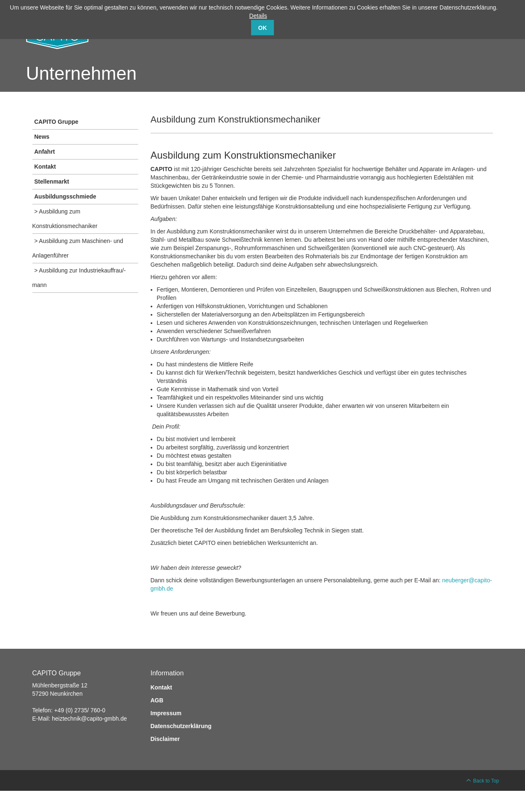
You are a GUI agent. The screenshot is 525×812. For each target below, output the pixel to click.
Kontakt (45, 167)
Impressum (166, 713)
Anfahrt (45, 152)
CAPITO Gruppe (56, 122)
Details (258, 16)
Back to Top (486, 781)
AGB (157, 700)
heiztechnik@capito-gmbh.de (89, 719)
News (42, 137)
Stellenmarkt (52, 182)
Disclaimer (165, 739)
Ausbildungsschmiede (65, 196)
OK (262, 28)
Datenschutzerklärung (181, 726)
